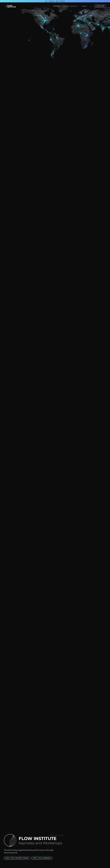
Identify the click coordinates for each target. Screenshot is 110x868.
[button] (74, 6)
